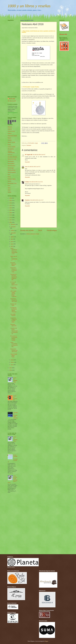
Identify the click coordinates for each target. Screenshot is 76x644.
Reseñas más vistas (13, 305)
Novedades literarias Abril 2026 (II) (15, 415)
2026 (11, 198)
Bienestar (10, 127)
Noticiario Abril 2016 (13, 325)
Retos (9, 186)
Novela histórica (11, 166)
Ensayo (9, 138)
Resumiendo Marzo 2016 (14, 288)
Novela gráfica (11, 163)
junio (12, 242)
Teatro (9, 188)
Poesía (9, 177)
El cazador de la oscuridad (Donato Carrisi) (14, 338)
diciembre (13, 224)
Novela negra (11, 168)
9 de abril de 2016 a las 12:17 (37, 200)
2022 (11, 208)
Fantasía (10, 140)
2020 (11, 213)
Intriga (9, 145)
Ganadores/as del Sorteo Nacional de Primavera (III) (14, 277)
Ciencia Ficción (11, 131)
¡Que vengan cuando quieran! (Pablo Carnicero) (13, 294)
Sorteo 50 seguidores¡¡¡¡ (15, 380)
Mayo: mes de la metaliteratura (14, 258)
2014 (11, 370)
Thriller (9, 192)
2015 (11, 368)
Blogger (46, 641)
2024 (11, 203)
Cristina (27, 182)
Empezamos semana (12, 136)
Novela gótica (11, 161)
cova (26, 167)
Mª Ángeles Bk (29, 155)
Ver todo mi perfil (12, 101)
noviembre (13, 227)
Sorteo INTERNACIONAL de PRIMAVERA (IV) (14, 251)
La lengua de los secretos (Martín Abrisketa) (14, 310)
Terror (9, 190)
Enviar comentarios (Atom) (33, 234)
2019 (11, 215)
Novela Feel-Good (12, 159)
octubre (13, 231)
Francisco (27, 200)
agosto (12, 237)
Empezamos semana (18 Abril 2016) (14, 300)
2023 (11, 205)
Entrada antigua (52, 230)
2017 (11, 220)
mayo (12, 244)
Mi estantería (11, 149)
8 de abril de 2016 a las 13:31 (36, 182)
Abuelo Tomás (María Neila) (14, 355)
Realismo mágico (12, 179)
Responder (27, 162)
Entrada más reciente (27, 230)
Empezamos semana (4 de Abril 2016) (14, 350)
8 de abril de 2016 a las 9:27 (39, 155)
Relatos (9, 181)
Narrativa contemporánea (11, 152)
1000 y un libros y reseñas (29, 6)
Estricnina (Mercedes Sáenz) (13, 264)
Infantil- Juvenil (11, 142)
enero (12, 365)
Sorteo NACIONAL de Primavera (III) (14, 344)
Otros (9, 174)
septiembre (13, 233)
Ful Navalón (12, 99)
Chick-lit (10, 129)
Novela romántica (12, 172)
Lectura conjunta (12, 147)
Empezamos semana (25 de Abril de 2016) (14, 270)
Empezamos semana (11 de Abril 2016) (14, 320)
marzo (12, 360)
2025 (11, 201)
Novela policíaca (12, 170)
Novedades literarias (12, 157)
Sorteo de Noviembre (15, 398)
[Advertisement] (12, 55)
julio (12, 239)
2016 (11, 222)
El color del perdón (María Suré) (14, 283)
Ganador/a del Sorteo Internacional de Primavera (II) (14, 331)
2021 (11, 210)
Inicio (40, 230)
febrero (13, 362)
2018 (11, 217)
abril (12, 246)
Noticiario (29, 145)
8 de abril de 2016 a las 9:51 (34, 167)
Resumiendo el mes (12, 183)
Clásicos (10, 133)
